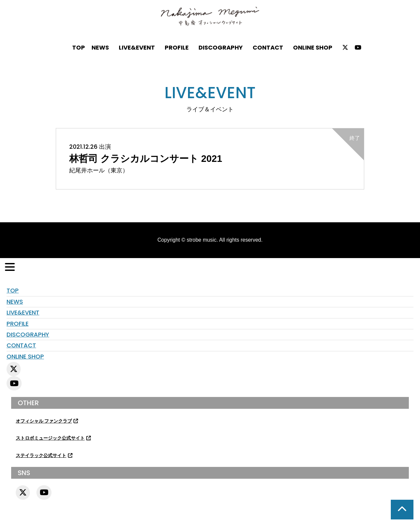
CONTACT (268, 47)
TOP (79, 47)
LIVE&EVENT (137, 47)
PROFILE (177, 47)
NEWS (100, 47)
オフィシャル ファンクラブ (44, 421)
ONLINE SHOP (313, 47)
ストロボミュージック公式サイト (50, 438)
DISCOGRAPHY (221, 47)
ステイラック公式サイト (41, 456)
